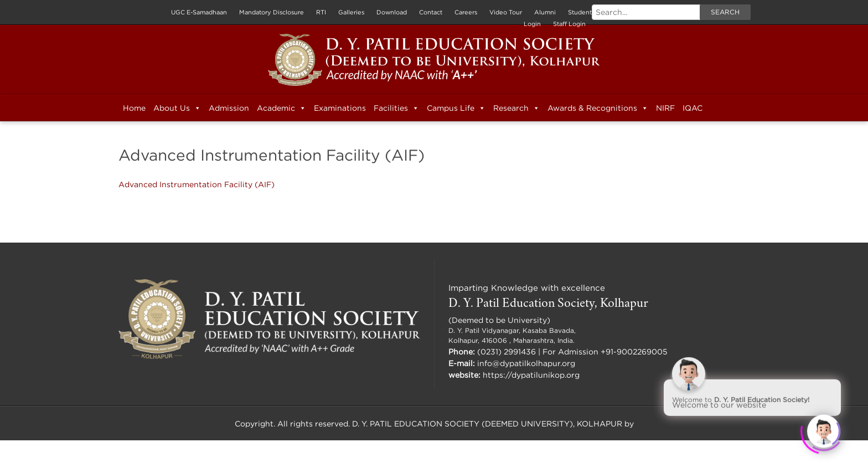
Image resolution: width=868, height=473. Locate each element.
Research (516, 108)
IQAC (693, 108)
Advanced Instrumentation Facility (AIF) (197, 184)
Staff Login (569, 24)
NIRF (665, 108)
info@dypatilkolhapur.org (526, 363)
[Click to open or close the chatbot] (824, 429)
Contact (431, 12)
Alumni (545, 12)
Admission (229, 108)
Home (134, 108)
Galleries (351, 12)
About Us (177, 108)
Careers (466, 12)
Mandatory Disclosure (272, 12)
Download (392, 12)
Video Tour (506, 12)
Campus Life (456, 108)
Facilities (396, 108)
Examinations (340, 108)
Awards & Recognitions (598, 108)
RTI (321, 12)
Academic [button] (281, 108)
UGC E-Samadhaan (199, 12)
